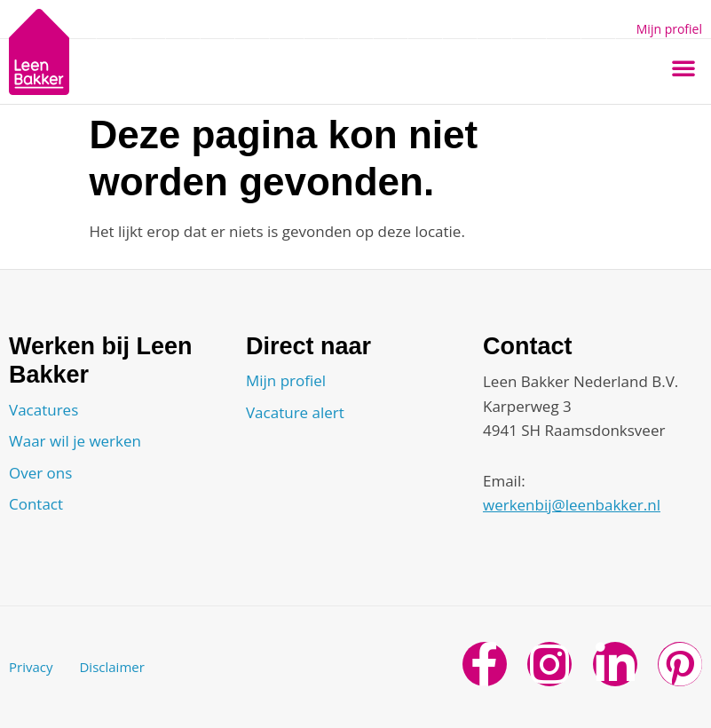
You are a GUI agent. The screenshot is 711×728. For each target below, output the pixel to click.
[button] (683, 67)
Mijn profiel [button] (669, 29)
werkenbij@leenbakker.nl (572, 505)
